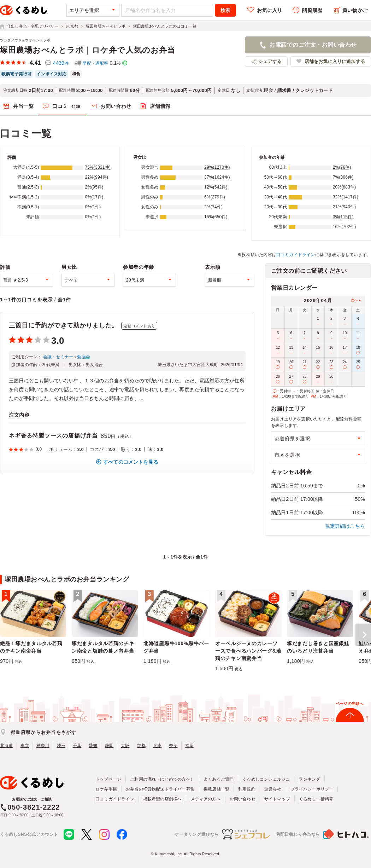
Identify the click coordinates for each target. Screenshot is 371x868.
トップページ (108, 779)
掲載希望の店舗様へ (163, 799)
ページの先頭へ (349, 704)
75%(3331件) (98, 167)
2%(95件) (94, 187)
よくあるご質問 (219, 779)
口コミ (67, 106)
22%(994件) (96, 177)
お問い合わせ (116, 106)
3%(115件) (343, 217)
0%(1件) (93, 207)
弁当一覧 (23, 106)
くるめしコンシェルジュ (266, 779)
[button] (363, 635)
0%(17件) (94, 197)
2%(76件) (342, 167)
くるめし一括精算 (316, 799)
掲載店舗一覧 (216, 789)
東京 (25, 746)
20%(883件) (344, 187)
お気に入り (269, 10)
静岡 (109, 746)
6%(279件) (215, 197)
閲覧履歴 (312, 10)
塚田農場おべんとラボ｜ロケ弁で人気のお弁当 (88, 50)
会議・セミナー (58, 357)
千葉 (77, 746)
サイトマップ (277, 799)
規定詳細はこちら (345, 526)
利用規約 (247, 789)
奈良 (173, 746)
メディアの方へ (205, 799)
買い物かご (355, 10)
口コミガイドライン (296, 255)
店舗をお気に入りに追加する (335, 61)
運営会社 (273, 789)
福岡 (189, 746)
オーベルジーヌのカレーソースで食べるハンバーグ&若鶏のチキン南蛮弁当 (248, 651)
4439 (61, 63)
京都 (141, 746)
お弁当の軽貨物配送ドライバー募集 (160, 789)
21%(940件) (344, 207)
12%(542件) (216, 187)
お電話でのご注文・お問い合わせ (313, 45)
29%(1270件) (217, 167)
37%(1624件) (217, 177)
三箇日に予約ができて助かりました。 (63, 325)
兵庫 (157, 746)
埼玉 (61, 746)
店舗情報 (160, 106)
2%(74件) (213, 207)
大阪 (125, 746)
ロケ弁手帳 (106, 789)
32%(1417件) (346, 197)
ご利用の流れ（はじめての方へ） (162, 779)
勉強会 (84, 357)
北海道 (7, 746)
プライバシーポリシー (312, 789)
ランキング (309, 779)
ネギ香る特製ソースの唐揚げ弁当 (53, 436)
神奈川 (43, 746)
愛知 (93, 746)
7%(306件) (343, 177)
